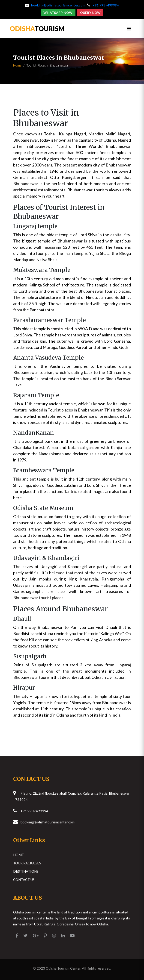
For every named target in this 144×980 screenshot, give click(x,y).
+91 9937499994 (106, 5)
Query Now (90, 13)
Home (17, 65)
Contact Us (24, 880)
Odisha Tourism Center (63, 968)
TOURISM (37, 29)
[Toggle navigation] (129, 29)
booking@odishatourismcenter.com (58, 5)
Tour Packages (27, 863)
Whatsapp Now (58, 13)
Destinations (26, 871)
